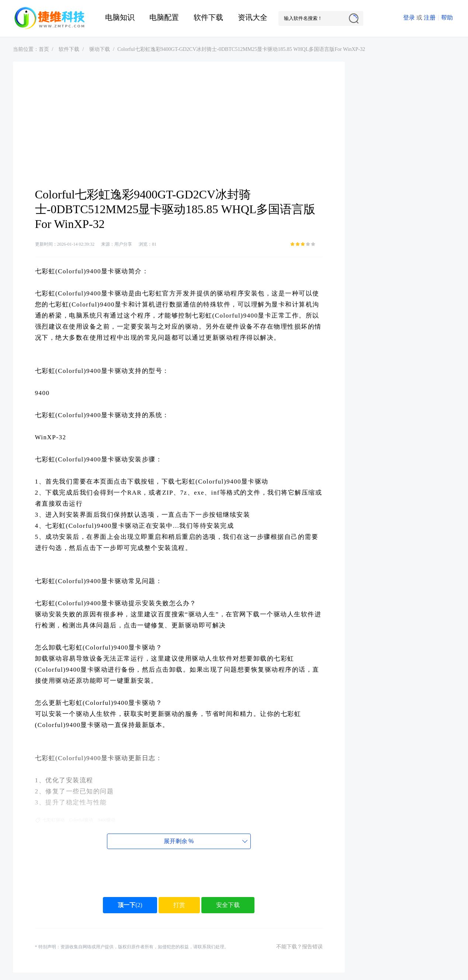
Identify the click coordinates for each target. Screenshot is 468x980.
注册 (430, 18)
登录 (409, 18)
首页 (44, 49)
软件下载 (208, 17)
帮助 (447, 18)
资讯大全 (253, 17)
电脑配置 (164, 17)
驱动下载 (100, 49)
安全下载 (228, 905)
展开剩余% (179, 841)
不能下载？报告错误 (299, 947)
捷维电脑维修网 (50, 18)
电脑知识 (120, 17)
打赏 (179, 905)
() (130, 905)
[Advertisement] (179, 132)
